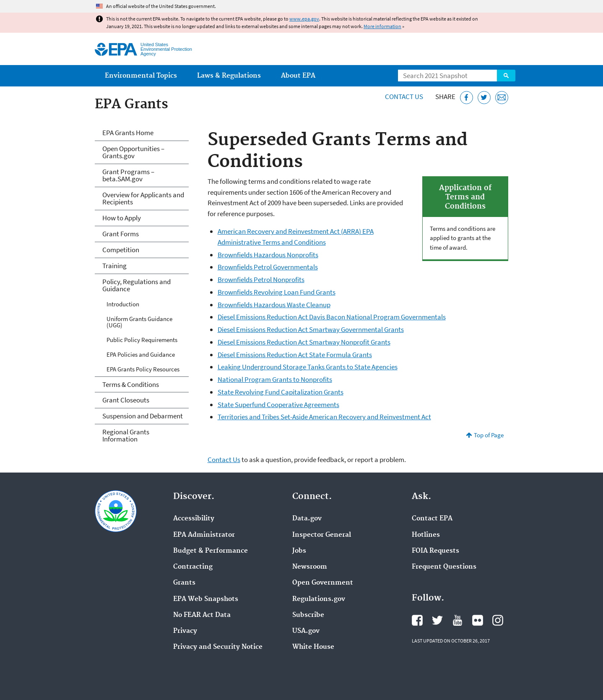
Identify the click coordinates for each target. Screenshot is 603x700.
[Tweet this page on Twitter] (484, 98)
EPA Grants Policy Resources (143, 369)
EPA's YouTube (457, 620)
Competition (121, 250)
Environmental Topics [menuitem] (141, 76)
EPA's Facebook (417, 620)
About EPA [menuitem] (298, 76)
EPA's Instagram (498, 620)
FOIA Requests (435, 551)
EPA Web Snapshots (206, 599)
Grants (184, 583)
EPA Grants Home (128, 133)
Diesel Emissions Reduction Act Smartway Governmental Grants (311, 329)
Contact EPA (432, 519)
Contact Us (404, 97)
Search (506, 76)
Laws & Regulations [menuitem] (229, 76)
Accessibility (194, 519)
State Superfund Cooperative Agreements (278, 405)
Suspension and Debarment (143, 416)
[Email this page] (502, 98)
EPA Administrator (204, 535)
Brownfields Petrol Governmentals (268, 267)
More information (382, 26)
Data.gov (307, 519)
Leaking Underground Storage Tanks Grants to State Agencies (308, 367)
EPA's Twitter (437, 620)
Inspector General (322, 535)
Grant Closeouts (126, 400)
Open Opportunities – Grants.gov (133, 152)
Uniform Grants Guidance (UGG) (139, 322)
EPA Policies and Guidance (141, 354)
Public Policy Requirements (142, 340)
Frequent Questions (444, 567)
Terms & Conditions (131, 384)
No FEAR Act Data (202, 615)
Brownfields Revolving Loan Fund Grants (277, 292)
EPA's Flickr (478, 620)
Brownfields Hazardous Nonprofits (268, 255)
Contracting (193, 567)
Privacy (185, 631)
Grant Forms (121, 234)
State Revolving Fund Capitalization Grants (281, 392)
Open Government (323, 583)
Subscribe (308, 615)
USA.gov (306, 631)
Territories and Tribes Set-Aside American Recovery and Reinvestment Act (324, 417)
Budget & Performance (211, 551)
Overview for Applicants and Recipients (143, 198)
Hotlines (426, 535)
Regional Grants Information (126, 435)
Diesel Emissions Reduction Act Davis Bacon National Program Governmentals (332, 317)
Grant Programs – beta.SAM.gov (128, 175)
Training (114, 266)
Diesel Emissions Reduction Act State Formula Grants (295, 355)
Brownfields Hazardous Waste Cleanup (274, 305)
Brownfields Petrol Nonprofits (261, 279)
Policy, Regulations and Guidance (136, 285)
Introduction (123, 304)
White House (313, 647)
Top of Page (489, 435)
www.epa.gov (304, 19)
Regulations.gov (319, 599)
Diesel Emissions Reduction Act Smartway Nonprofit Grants (304, 342)
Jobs (299, 551)
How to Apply (122, 218)
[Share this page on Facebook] (467, 98)
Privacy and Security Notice (218, 647)
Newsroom (310, 567)
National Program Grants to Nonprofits (275, 379)
